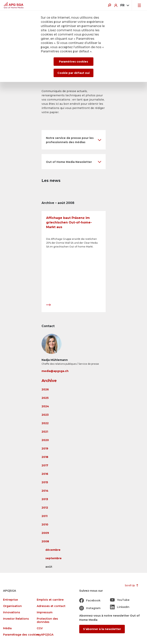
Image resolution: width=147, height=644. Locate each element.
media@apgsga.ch (55, 371)
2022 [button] (45, 423)
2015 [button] (45, 482)
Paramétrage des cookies (21, 635)
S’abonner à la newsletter (102, 629)
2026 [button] (45, 389)
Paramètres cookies (73, 62)
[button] (74, 140)
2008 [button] (45, 541)
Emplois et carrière (50, 600)
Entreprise (10, 600)
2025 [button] (45, 398)
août (49, 567)
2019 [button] (45, 449)
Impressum (45, 612)
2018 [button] (45, 457)
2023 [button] (45, 415)
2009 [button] (45, 533)
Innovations (12, 612)
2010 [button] (45, 524)
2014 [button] (45, 491)
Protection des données (47, 620)
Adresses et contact (51, 606)
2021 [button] (45, 432)
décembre (53, 550)
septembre (53, 558)
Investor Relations (16, 619)
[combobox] (125, 5)
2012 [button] (45, 508)
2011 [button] (45, 516)
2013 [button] (45, 499)
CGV (40, 628)
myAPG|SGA (45, 635)
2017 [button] (45, 465)
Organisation (12, 606)
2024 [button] (45, 406)
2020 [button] (45, 440)
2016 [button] (45, 474)
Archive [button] (49, 381)
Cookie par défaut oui (73, 73)
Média (7, 628)
